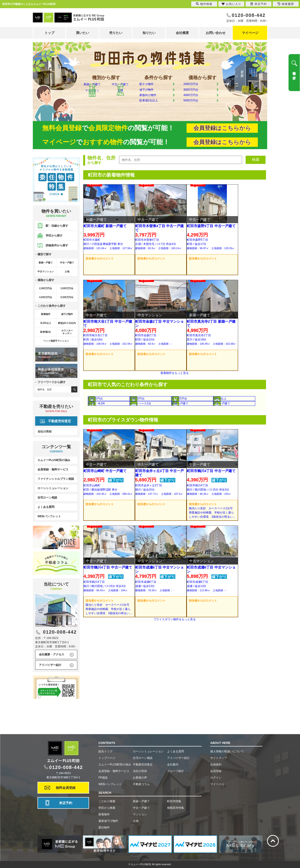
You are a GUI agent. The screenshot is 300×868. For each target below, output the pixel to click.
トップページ (107, 758)
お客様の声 (140, 778)
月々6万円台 (195, 425)
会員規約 (216, 765)
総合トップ (105, 751)
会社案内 (173, 765)
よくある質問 (46, 507)
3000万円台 (197, 93)
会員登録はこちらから (222, 128)
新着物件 (104, 814)
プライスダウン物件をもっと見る (175, 679)
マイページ (250, 33)
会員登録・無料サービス (53, 469)
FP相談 (103, 778)
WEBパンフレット (49, 516)
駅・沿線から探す (57, 226)
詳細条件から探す (57, 245)
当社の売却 (45, 432)
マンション (92, 110)
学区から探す (54, 236)
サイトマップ (219, 758)
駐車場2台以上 (155, 109)
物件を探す (294, 74)
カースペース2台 (155, 437)
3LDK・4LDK (109, 437)
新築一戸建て (92, 94)
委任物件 (104, 827)
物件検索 (204, 4)
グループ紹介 (176, 771)
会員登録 (216, 771)
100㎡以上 (236, 425)
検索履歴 (286, 4)
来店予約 (66, 803)
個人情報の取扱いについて (227, 751)
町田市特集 (174, 801)
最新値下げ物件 (108, 821)
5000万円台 (197, 109)
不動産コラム (141, 784)
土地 (120, 110)
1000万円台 (108, 425)
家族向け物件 (154, 101)
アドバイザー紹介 (50, 665)
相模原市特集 (176, 808)
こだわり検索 (107, 801)
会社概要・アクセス (52, 654)
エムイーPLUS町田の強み (54, 460)
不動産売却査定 (60, 421)
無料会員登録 (66, 788)
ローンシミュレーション (53, 488)
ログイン (216, 778)
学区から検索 (107, 808)
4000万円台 (197, 101)
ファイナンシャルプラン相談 (56, 479)
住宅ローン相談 (47, 498)
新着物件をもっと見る (175, 394)
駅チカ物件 (152, 85)
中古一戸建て (120, 94)
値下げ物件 (152, 93)
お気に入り (231, 4)
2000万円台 (197, 85)
